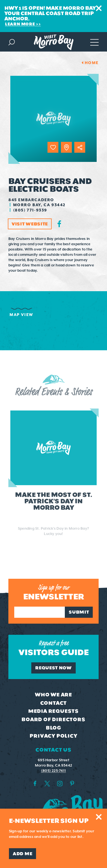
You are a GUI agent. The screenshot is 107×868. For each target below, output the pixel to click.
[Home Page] (54, 42)
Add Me (22, 854)
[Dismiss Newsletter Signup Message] (99, 817)
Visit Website (30, 224)
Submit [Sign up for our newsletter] (79, 612)
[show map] (66, 147)
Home (92, 63)
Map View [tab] (21, 315)
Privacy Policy (53, 736)
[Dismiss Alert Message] (99, 8)
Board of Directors (53, 719)
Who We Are (53, 695)
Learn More (20, 24)
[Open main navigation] (94, 42)
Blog (53, 728)
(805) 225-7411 (53, 771)
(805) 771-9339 (30, 210)
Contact (54, 703)
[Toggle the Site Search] (12, 42)
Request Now (53, 668)
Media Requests (53, 711)
